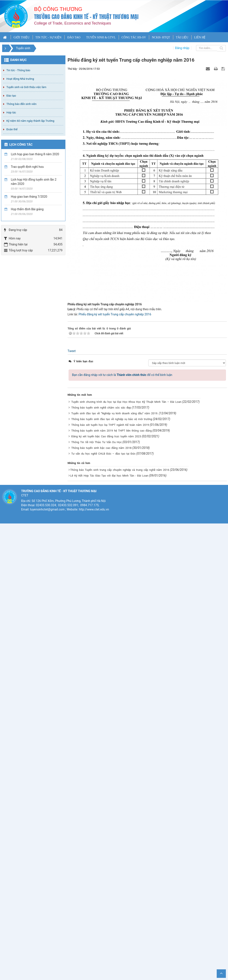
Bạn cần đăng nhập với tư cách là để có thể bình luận (122, 375)
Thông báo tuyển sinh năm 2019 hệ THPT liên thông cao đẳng (112, 431)
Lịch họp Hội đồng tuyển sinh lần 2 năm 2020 (34, 182)
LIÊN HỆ (200, 37)
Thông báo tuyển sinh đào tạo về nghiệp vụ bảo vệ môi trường (112, 419)
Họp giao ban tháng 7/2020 (29, 197)
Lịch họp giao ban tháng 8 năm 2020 (35, 154)
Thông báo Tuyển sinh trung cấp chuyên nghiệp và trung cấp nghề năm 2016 (120, 470)
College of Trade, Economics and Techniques (73, 23)
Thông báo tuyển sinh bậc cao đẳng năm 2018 (102, 448)
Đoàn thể (12, 129)
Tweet (72, 351)
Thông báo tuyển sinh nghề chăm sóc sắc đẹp (101, 408)
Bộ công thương (58, 9)
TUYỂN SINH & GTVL (101, 37)
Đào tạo (11, 96)
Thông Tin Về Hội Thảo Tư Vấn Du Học (97, 442)
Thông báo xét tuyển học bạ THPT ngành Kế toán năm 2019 (110, 425)
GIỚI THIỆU (21, 37)
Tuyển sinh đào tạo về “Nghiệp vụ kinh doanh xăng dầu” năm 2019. (115, 413)
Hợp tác (11, 112)
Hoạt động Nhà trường (20, 79)
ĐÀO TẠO (74, 37)
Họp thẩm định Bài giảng (27, 209)
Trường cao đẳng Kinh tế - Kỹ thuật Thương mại (86, 17)
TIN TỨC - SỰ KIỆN (48, 37)
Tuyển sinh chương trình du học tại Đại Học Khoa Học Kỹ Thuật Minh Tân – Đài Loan (126, 402)
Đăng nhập (182, 48)
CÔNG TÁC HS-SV (134, 37)
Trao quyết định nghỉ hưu (27, 167)
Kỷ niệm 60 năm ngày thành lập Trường (30, 121)
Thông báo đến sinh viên (21, 104)
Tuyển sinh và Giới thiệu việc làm (26, 87)
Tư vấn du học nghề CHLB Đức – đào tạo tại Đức (104, 454)
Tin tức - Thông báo (18, 70)
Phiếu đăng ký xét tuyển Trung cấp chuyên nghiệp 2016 (115, 314)
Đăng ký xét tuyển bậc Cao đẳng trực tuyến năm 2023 (106, 436)
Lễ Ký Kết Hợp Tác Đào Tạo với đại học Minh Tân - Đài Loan (109, 476)
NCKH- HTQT (161, 37)
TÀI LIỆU (182, 37)
